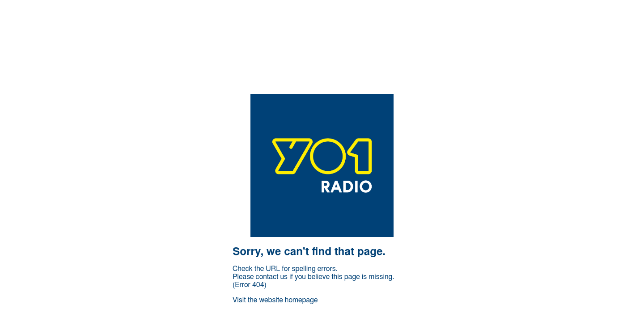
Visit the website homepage (275, 300)
